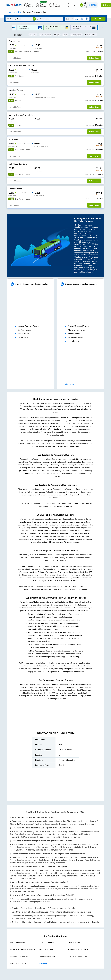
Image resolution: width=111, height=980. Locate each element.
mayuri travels (74, 334)
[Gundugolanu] (19, 19)
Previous (5, 28)
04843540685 (93, 5)
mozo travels (24, 334)
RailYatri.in (92, 847)
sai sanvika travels (76, 337)
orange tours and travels (29, 326)
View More (43, 963)
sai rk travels (24, 337)
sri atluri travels (25, 330)
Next (102, 28)
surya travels (73, 341)
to (17, 942)
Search (98, 19)
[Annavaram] (49, 19)
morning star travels (76, 330)
